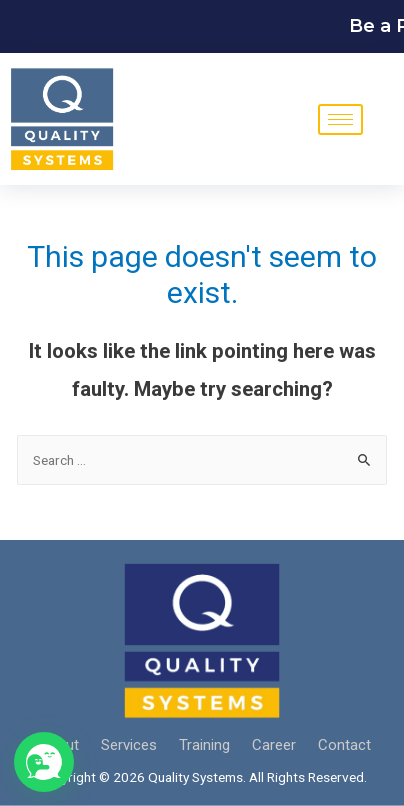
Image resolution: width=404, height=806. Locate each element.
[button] (44, 762)
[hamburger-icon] (340, 119)
